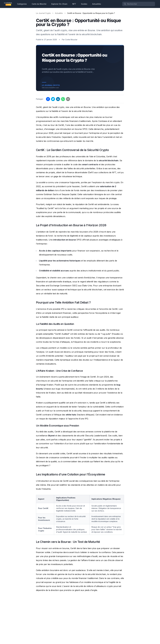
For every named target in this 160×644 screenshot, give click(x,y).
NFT (74, 4)
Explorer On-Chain (59, 4)
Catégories (22, 4)
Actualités (97, 4)
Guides (84, 4)
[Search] (139, 4)
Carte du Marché (39, 4)
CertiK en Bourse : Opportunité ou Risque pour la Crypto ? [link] (91, 13)
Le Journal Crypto (43, 13)
